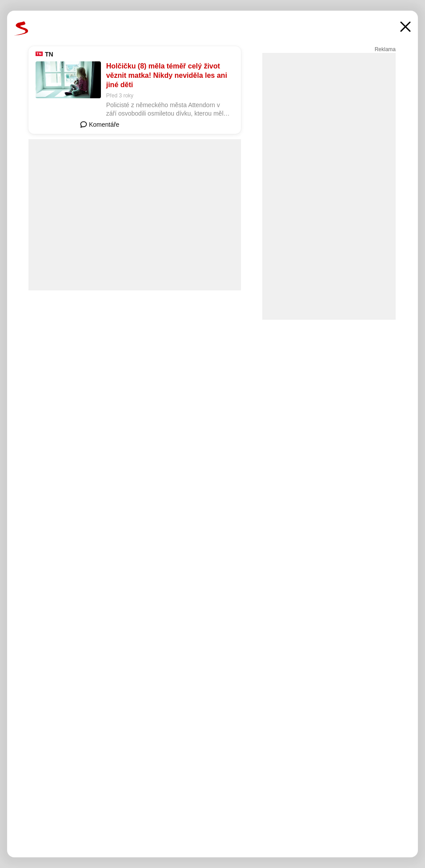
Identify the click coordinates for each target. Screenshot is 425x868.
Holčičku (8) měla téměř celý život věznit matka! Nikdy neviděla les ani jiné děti (167, 75)
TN (49, 54)
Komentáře (100, 125)
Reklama (385, 49)
